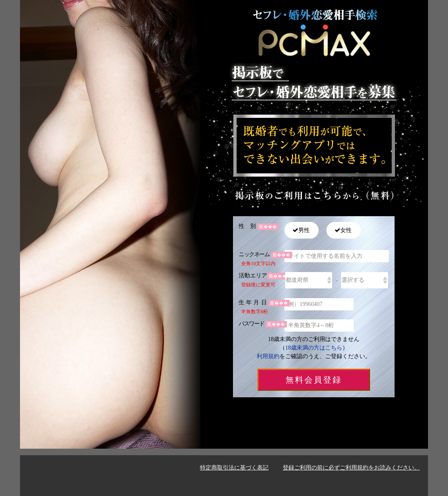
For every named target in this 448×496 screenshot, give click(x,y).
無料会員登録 (314, 380)
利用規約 (268, 356)
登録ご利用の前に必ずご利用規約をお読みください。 (351, 468)
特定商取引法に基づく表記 (234, 468)
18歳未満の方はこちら (314, 348)
